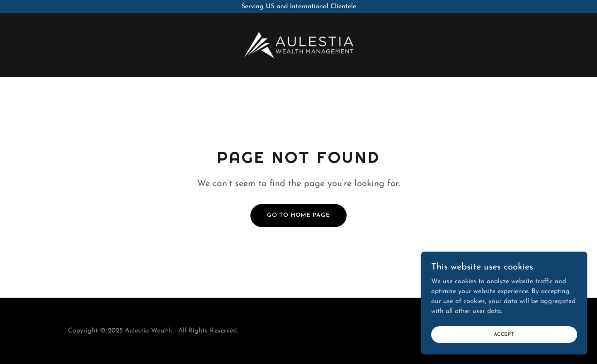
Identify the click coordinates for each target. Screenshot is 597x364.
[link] (298, 45)
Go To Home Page (298, 215)
